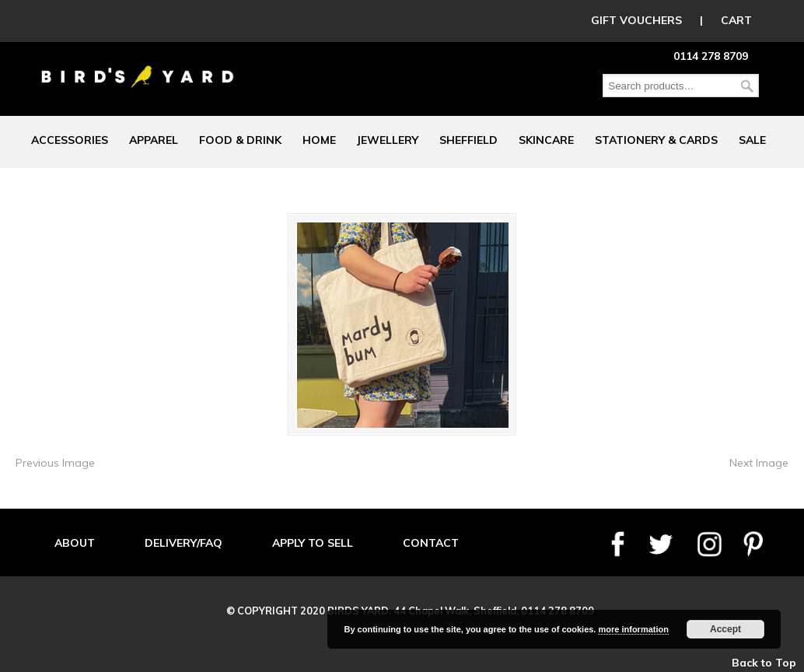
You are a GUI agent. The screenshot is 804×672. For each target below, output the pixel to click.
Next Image (759, 463)
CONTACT (431, 543)
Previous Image (55, 463)
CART (736, 20)
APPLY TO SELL (313, 543)
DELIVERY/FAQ (184, 543)
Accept (725, 629)
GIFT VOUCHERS (636, 20)
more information (633, 629)
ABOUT (75, 543)
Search (747, 86)
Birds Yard (138, 65)
